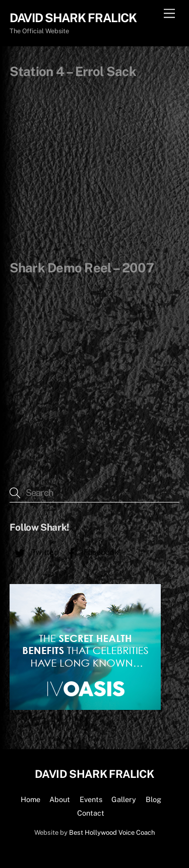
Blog (153, 799)
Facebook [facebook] (90, 552)
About (60, 799)
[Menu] (169, 14)
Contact (91, 813)
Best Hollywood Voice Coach (112, 833)
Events (91, 799)
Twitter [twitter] (33, 552)
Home (30, 799)
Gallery (124, 799)
